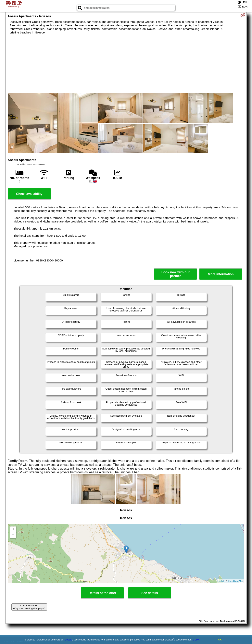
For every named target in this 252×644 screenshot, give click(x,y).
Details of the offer (102, 593)
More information (221, 274)
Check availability (29, 194)
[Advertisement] (126, 64)
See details (150, 593)
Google (68, 640)
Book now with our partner (176, 274)
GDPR (196, 640)
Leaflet (221, 581)
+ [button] (13, 529)
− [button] (13, 535)
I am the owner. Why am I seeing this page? (29, 607)
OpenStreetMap (236, 581)
